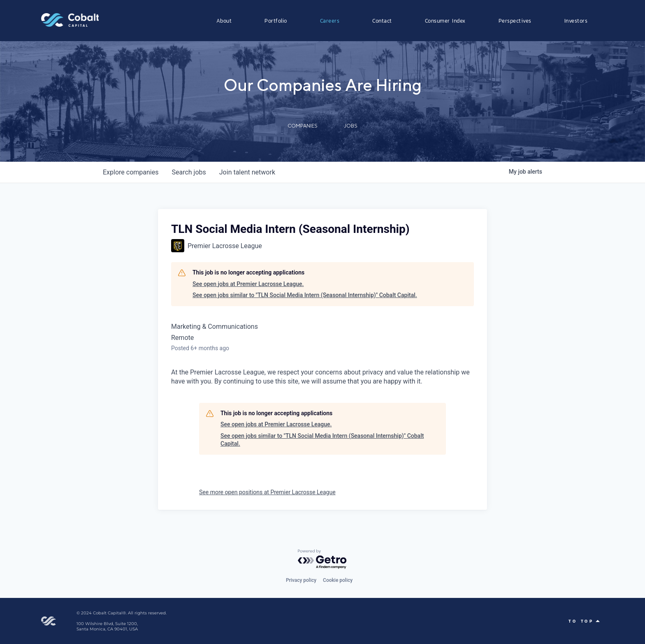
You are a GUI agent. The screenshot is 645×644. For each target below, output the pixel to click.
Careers (330, 21)
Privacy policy (301, 580)
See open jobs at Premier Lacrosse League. (248, 284)
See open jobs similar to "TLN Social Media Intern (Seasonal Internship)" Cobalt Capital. (305, 295)
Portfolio (276, 21)
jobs (189, 172)
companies (131, 172)
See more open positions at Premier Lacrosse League (267, 492)
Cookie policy (338, 580)
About (224, 21)
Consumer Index (445, 21)
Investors (576, 21)
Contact (382, 21)
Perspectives (515, 21)
